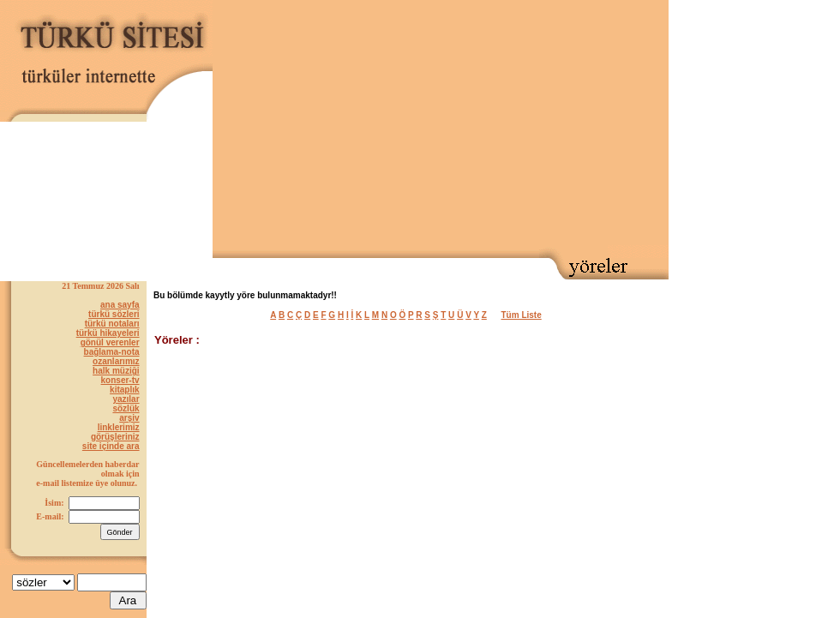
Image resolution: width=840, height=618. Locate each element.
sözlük (126, 408)
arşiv (129, 418)
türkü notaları (112, 324)
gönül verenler (110, 342)
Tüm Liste (522, 315)
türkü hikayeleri (108, 333)
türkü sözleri (114, 314)
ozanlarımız (116, 361)
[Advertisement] (473, 125)
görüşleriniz (115, 437)
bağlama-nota (112, 352)
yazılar (126, 399)
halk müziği (116, 371)
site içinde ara (111, 446)
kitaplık (124, 390)
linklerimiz (119, 427)
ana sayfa (120, 305)
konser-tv (120, 380)
